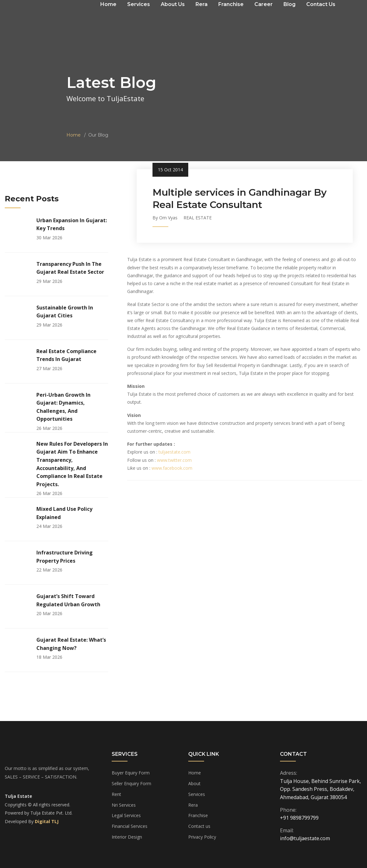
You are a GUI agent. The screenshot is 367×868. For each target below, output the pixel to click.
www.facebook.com (172, 468)
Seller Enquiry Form (131, 783)
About (194, 783)
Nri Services (124, 805)
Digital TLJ (47, 821)
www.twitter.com (174, 460)
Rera (193, 805)
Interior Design (127, 837)
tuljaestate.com (174, 452)
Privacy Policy (202, 837)
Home (74, 135)
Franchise (198, 815)
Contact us (199, 826)
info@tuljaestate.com (305, 838)
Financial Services (130, 826)
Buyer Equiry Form (131, 773)
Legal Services (126, 815)
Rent (116, 794)
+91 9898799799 (299, 818)
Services (197, 794)
